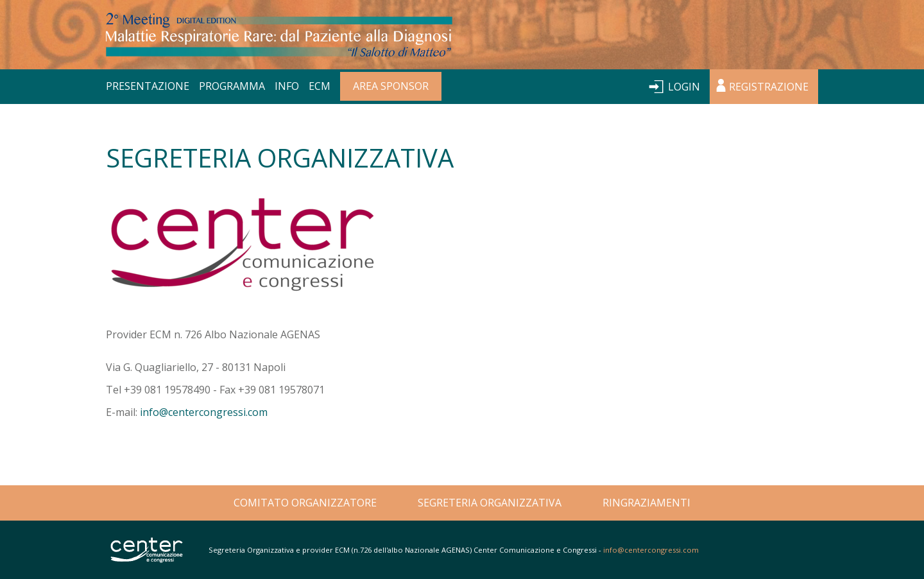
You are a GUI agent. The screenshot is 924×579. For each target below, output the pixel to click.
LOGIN (684, 87)
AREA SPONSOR (391, 86)
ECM (320, 86)
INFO (287, 86)
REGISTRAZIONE (769, 87)
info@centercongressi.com (204, 412)
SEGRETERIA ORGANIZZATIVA (490, 503)
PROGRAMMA (232, 86)
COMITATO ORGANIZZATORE (305, 503)
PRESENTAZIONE (148, 86)
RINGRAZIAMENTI (646, 503)
